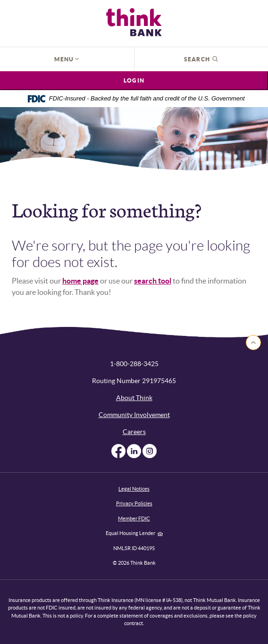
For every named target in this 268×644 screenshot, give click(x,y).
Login (134, 80)
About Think (134, 398)
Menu (67, 59)
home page (80, 281)
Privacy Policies (134, 503)
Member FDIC (134, 519)
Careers (134, 432)
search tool (153, 281)
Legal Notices (134, 489)
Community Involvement (134, 415)
